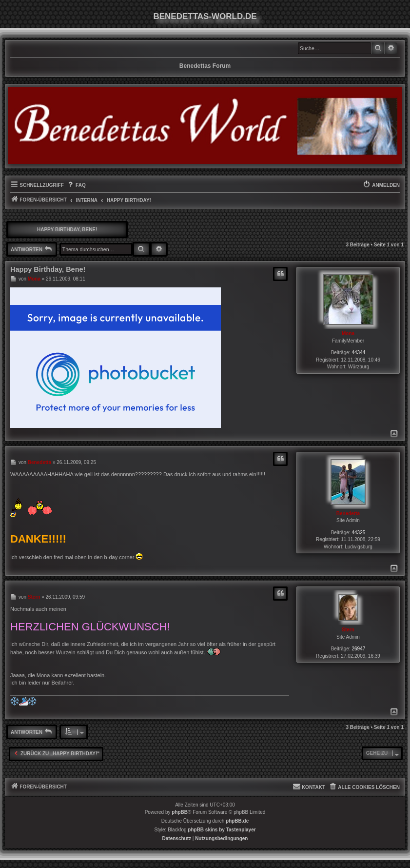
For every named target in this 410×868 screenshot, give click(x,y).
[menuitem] (76, 185)
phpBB (180, 812)
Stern (348, 630)
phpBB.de (237, 821)
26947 (359, 649)
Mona (348, 333)
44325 (359, 533)
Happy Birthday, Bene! (67, 230)
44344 (359, 353)
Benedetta (348, 514)
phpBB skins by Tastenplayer (222, 830)
